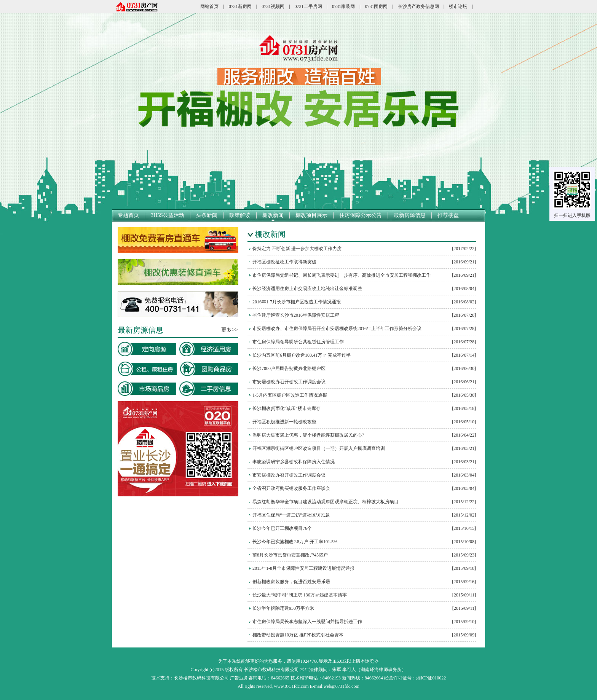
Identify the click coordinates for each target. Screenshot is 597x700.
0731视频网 (273, 6)
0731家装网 (343, 6)
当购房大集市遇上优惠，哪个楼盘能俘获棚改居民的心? (308, 435)
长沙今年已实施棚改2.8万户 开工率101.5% (295, 542)
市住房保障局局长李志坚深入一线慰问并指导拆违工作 (307, 622)
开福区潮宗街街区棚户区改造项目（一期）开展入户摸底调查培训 (319, 448)
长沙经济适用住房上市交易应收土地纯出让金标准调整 (307, 289)
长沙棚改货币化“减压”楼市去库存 (287, 408)
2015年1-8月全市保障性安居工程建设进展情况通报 (303, 568)
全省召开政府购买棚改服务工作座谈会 (291, 488)
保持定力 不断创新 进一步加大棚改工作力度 (297, 249)
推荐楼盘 (448, 215)
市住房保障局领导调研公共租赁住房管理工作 (298, 342)
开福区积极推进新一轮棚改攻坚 (284, 422)
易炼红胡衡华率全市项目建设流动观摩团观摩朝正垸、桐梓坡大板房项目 (326, 502)
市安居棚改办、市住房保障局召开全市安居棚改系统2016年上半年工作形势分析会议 (337, 328)
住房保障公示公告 (361, 215)
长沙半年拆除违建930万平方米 (283, 608)
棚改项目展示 (311, 215)
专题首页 (128, 215)
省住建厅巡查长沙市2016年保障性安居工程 (296, 315)
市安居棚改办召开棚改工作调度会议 (289, 382)
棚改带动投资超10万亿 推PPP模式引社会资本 (298, 635)
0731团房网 (376, 6)
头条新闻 (207, 215)
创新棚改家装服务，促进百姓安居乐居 (291, 582)
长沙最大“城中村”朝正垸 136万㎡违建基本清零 (300, 595)
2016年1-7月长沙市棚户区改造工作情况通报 (297, 302)
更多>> (230, 330)
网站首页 (209, 6)
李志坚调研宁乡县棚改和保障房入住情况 (294, 462)
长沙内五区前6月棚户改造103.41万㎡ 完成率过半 (302, 355)
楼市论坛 (458, 6)
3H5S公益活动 (168, 215)
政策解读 (240, 215)
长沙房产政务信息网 (418, 6)
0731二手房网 (308, 6)
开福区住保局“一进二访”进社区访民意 (291, 515)
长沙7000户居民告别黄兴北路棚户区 (289, 368)
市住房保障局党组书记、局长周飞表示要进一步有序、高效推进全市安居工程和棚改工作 (342, 275)
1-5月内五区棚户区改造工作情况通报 (290, 395)
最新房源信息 (410, 215)
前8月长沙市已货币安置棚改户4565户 (290, 555)
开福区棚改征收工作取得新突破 (284, 262)
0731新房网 (240, 6)
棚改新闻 (273, 215)
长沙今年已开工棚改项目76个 (282, 528)
